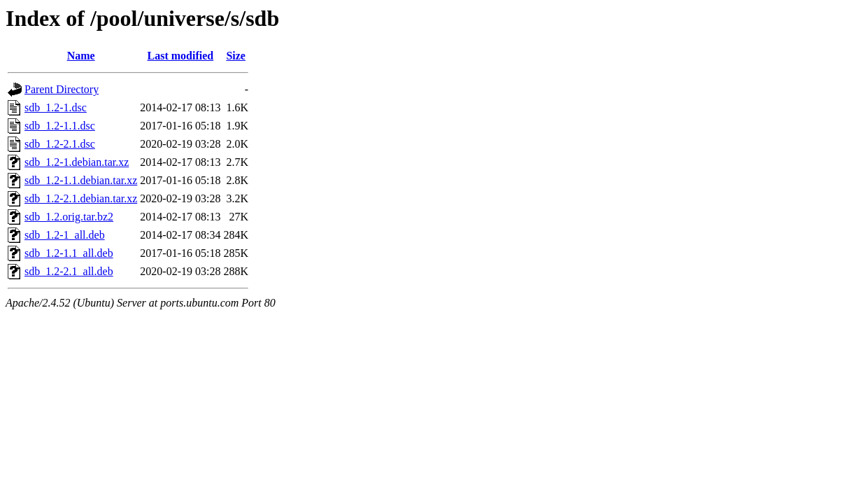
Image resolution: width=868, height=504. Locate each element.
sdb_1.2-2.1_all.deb (69, 271)
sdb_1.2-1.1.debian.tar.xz (81, 180)
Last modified (181, 56)
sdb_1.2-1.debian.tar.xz (77, 162)
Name (81, 56)
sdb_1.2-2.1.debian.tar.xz (81, 198)
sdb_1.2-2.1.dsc (60, 144)
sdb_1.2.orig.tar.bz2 (69, 217)
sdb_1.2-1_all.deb (65, 235)
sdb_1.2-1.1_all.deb (69, 253)
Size (236, 56)
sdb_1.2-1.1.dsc (60, 126)
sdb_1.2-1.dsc (56, 107)
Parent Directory (62, 89)
